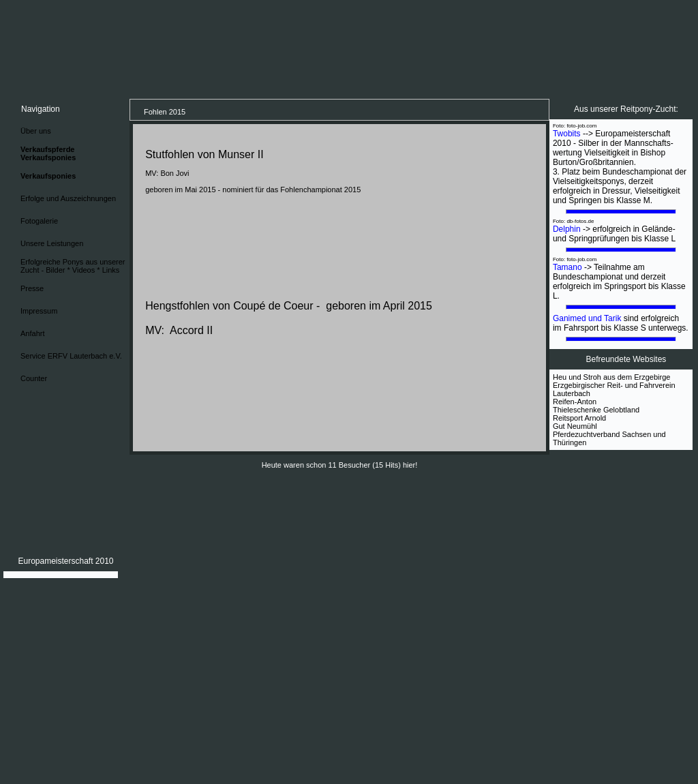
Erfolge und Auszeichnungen (68, 198)
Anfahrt (32, 333)
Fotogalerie (39, 221)
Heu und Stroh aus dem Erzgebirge (611, 377)
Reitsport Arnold (579, 418)
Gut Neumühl (575, 426)
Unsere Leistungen (52, 243)
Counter (34, 378)
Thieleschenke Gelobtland (596, 410)
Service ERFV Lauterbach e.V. (71, 356)
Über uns (36, 131)
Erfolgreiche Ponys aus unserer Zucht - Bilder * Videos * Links (73, 266)
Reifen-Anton (575, 402)
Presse (32, 288)
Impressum (39, 311)
